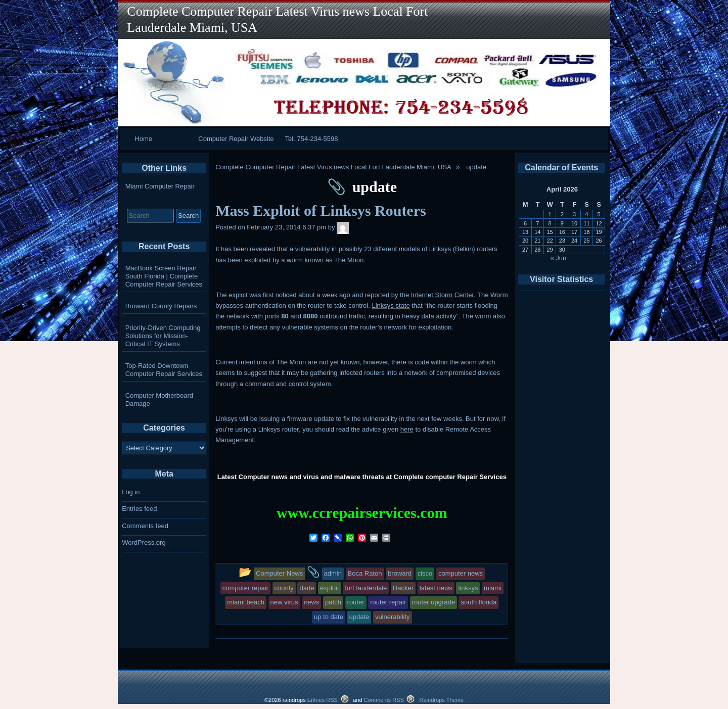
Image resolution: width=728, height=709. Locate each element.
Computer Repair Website (236, 139)
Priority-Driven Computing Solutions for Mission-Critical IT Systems (163, 336)
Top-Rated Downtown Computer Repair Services (164, 370)
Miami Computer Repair (160, 186)
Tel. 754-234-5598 (312, 139)
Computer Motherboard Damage (159, 399)
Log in (131, 492)
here (407, 429)
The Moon (349, 260)
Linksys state (391, 305)
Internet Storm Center (442, 295)
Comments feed (145, 526)
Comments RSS (384, 700)
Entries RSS (323, 700)
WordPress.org (144, 542)
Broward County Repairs (161, 306)
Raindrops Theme (441, 700)
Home (143, 139)
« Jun (559, 258)
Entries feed (139, 509)
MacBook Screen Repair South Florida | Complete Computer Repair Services (164, 276)
